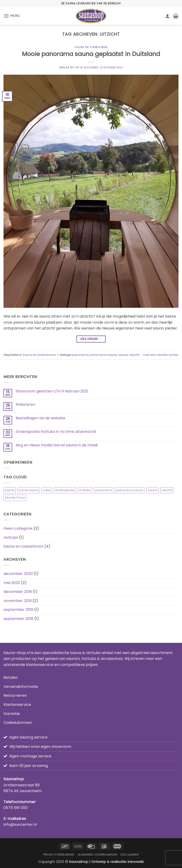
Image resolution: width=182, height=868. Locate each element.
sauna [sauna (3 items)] (152, 490)
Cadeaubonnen (18, 723)
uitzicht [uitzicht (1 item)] (167, 490)
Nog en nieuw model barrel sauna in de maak (57, 445)
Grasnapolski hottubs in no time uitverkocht (56, 432)
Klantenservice (17, 705)
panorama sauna (103, 355)
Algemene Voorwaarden (98, 855)
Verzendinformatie (21, 687)
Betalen (11, 677)
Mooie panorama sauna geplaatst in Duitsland (91, 54)
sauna (123, 355)
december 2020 (18, 574)
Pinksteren (25, 404)
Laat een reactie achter (161, 355)
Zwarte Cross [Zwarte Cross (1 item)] (15, 498)
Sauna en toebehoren (91, 47)
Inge (120, 67)
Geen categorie (18, 528)
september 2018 (18, 619)
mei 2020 (12, 583)
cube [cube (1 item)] (47, 490)
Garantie (12, 714)
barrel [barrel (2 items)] (10, 490)
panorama (80, 355)
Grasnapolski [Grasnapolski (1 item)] (65, 490)
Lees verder (91, 339)
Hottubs (11, 537)
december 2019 (18, 592)
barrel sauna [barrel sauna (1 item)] (29, 490)
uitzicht (134, 355)
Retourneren (15, 695)
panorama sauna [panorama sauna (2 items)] (130, 490)
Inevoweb (136, 862)
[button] (12, 16)
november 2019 (18, 601)
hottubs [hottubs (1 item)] (85, 490)
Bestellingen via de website (40, 418)
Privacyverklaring (59, 855)
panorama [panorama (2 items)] (104, 490)
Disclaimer (130, 855)
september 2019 (18, 610)
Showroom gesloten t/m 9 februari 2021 (52, 391)
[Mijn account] (168, 16)
